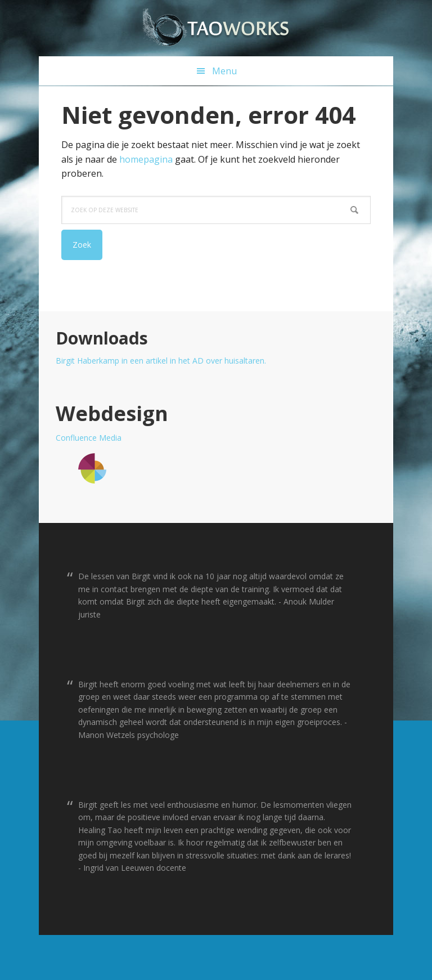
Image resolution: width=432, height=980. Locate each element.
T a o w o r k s (216, 28)
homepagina (146, 159)
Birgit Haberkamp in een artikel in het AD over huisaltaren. (161, 361)
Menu (224, 71)
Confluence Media (89, 438)
